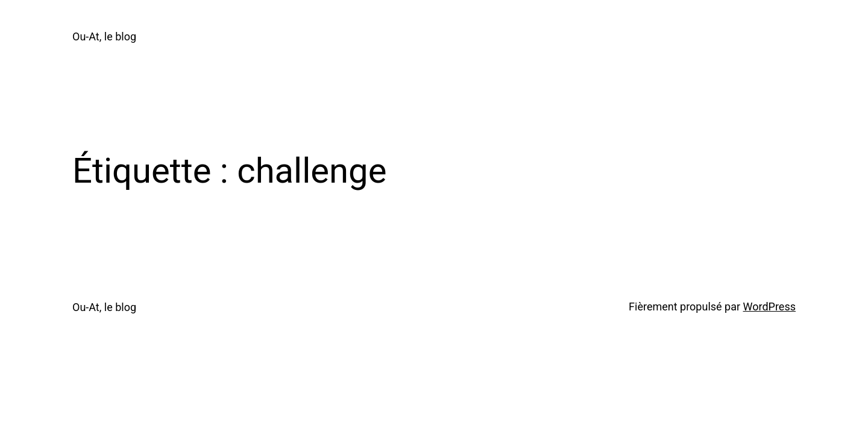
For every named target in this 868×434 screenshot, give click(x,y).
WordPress (769, 307)
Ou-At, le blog (104, 36)
